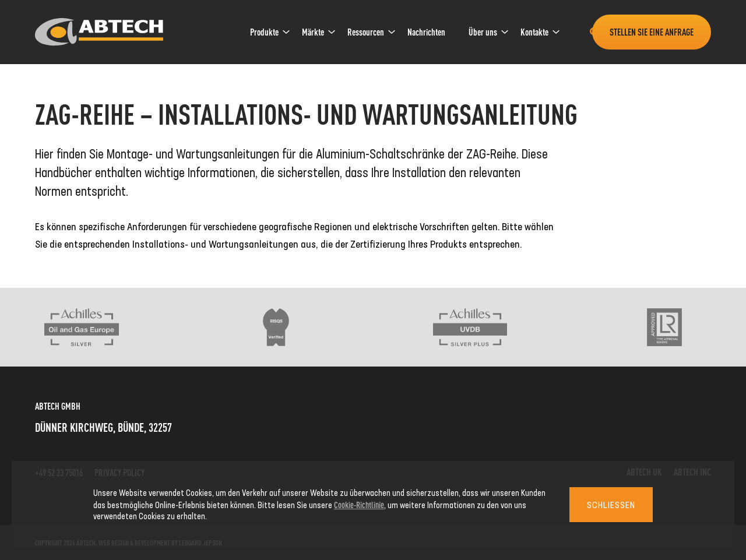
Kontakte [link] (534, 32)
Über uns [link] (483, 32)
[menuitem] (264, 32)
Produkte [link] (264, 32)
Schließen (611, 505)
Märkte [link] (313, 32)
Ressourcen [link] (366, 32)
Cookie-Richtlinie (359, 504)
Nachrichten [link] (426, 32)
